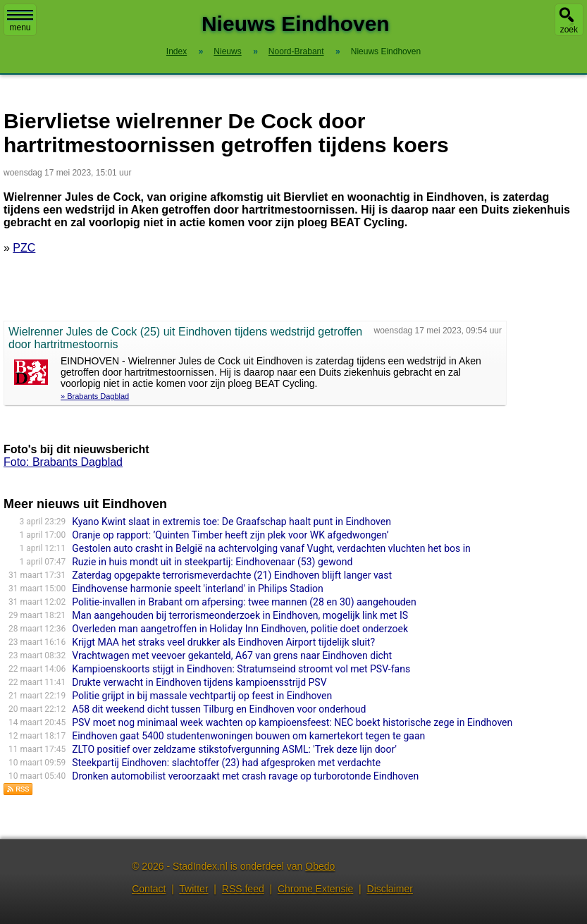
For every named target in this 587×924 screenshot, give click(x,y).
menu (20, 21)
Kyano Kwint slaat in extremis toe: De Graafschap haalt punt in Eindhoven (231, 522)
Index (177, 51)
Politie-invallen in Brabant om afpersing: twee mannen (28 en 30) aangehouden (244, 602)
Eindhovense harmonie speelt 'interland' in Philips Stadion (198, 589)
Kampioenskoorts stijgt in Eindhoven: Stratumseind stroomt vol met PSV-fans (241, 669)
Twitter (193, 889)
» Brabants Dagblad (95, 396)
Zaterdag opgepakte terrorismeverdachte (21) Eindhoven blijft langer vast (232, 575)
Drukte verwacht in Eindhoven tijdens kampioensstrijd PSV (199, 682)
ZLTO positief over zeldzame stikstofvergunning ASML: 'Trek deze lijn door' (234, 749)
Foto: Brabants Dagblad (63, 462)
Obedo (320, 866)
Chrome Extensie (315, 889)
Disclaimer (390, 889)
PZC (24, 248)
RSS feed (243, 889)
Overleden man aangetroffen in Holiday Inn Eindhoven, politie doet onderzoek (240, 629)
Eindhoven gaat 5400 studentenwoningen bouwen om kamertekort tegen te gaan (248, 736)
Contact (149, 889)
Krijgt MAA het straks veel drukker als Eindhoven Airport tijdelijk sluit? (223, 642)
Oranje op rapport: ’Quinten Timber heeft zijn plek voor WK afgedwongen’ (230, 535)
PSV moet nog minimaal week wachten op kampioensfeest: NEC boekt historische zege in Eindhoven (292, 722)
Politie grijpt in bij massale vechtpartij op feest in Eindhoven (202, 696)
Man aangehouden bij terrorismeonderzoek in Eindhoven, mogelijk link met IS (240, 615)
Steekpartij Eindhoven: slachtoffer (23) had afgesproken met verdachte (226, 763)
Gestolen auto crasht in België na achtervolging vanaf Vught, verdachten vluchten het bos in (271, 548)
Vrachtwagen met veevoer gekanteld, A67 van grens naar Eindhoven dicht (232, 655)
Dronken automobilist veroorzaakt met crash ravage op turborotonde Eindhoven (245, 776)
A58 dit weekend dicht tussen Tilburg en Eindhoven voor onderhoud (219, 709)
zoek (569, 30)
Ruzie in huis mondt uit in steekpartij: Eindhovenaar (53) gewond (212, 562)
